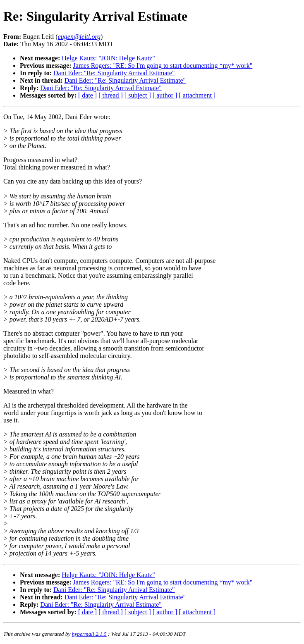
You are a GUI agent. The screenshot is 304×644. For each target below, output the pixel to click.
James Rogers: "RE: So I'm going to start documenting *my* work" (163, 66)
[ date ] (87, 95)
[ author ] (165, 95)
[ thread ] (111, 95)
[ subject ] (138, 95)
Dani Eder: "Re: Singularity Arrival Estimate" (114, 73)
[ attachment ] (197, 95)
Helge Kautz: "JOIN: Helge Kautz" (108, 58)
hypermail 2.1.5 (89, 634)
